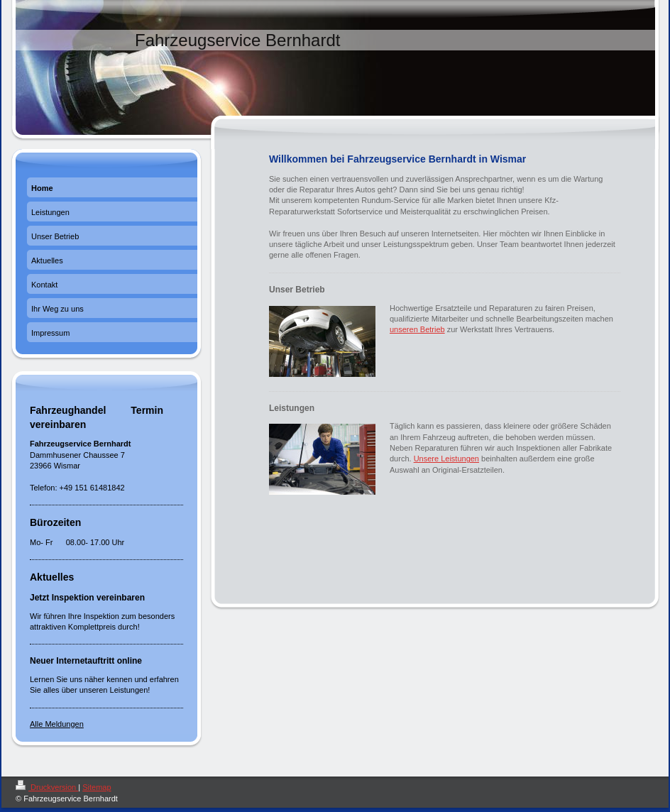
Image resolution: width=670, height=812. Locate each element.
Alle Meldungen (57, 724)
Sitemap (97, 787)
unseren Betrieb (417, 329)
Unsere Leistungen (446, 459)
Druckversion (47, 787)
